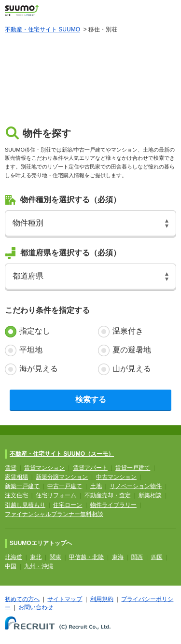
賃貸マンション (44, 468)
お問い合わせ (36, 607)
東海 (118, 557)
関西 (137, 557)
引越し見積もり (25, 505)
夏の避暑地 (132, 350)
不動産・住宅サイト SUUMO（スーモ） (62, 454)
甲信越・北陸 (86, 557)
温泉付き (128, 331)
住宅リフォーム (56, 495)
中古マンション (116, 477)
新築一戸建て (22, 486)
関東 (56, 557)
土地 (96, 486)
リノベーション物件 (136, 486)
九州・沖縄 (39, 566)
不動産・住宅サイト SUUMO (42, 29)
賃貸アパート (90, 468)
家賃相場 (16, 477)
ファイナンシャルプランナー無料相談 (54, 514)
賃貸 (11, 468)
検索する (91, 399)
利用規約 (102, 599)
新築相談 (150, 495)
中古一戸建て (65, 486)
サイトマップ (65, 599)
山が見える (132, 369)
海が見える (39, 369)
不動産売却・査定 (108, 495)
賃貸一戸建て (133, 468)
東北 (36, 557)
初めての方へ (22, 599)
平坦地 (31, 350)
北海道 (14, 557)
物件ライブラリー (113, 505)
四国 (157, 557)
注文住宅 (16, 495)
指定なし (35, 331)
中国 (11, 566)
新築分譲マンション (62, 477)
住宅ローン (68, 505)
